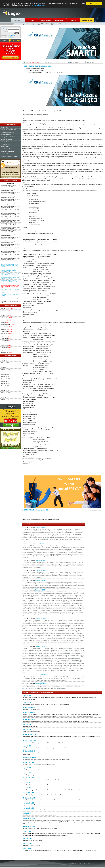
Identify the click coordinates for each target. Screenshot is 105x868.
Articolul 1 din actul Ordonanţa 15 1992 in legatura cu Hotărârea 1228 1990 (10, 214)
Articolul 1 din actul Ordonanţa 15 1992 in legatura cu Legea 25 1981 (10, 231)
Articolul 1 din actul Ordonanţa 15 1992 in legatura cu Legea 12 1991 (10, 204)
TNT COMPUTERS (89, 864)
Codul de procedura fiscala (10, 130)
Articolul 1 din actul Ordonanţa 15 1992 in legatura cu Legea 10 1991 (10, 207)
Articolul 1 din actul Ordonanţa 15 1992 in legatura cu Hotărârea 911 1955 (10, 252)
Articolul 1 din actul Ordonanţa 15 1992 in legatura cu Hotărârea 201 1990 (10, 221)
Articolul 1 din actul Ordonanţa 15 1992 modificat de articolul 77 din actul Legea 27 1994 (10, 291)
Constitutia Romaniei (8, 151)
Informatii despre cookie (26, 864)
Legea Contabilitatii (8, 132)
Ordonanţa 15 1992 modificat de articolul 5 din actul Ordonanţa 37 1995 (10, 274)
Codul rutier (6, 154)
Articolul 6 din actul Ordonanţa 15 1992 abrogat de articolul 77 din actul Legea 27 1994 (10, 286)
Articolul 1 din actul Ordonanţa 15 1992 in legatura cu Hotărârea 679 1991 (10, 193)
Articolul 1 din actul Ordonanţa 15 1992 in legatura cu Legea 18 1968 (10, 245)
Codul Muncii (6, 144)
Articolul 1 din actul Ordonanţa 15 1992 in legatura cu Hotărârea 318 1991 (10, 197)
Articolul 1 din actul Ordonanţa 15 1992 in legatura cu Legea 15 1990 (10, 217)
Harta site (7, 864)
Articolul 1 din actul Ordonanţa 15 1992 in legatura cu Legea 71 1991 (10, 190)
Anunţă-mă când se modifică (33, 62)
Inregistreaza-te (11, 35)
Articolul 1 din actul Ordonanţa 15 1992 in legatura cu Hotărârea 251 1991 (10, 200)
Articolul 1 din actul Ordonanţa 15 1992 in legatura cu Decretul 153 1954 (10, 259)
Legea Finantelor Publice (9, 137)
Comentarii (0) (61, 62)
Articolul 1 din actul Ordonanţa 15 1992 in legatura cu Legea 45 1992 (10, 186)
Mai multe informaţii (38, 5)
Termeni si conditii (15, 864)
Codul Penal (6, 147)
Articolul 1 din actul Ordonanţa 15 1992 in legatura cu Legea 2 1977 (10, 235)
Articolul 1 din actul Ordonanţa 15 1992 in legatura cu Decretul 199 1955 (10, 255)
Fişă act (49, 62)
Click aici (12, 37)
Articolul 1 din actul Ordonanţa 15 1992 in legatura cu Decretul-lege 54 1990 (10, 224)
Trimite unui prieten (76, 62)
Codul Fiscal (6, 127)
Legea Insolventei (7, 139)
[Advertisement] (10, 91)
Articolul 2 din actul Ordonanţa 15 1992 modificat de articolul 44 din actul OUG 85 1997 (10, 266)
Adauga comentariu (96, 510)
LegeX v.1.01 (78, 864)
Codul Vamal (6, 149)
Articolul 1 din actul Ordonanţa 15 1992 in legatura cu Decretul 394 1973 (10, 238)
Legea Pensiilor (7, 134)
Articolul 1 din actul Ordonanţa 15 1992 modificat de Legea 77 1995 (10, 278)
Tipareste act (90, 62)
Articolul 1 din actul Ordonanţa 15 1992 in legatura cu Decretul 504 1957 (10, 248)
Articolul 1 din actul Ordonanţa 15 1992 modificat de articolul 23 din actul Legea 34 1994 (10, 282)
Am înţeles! (94, 3)
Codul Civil (6, 142)
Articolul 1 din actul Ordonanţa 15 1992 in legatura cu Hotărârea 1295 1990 (10, 210)
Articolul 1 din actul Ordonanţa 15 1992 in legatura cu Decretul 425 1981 (10, 228)
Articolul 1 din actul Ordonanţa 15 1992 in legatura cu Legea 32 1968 (10, 242)
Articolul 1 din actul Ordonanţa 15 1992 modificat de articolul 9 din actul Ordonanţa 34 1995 (10, 270)
